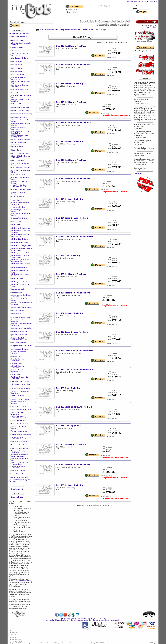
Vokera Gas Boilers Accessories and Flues (19, 438)
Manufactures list (17, 489)
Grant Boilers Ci (17, 200)
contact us (145, 2)
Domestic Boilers (17, 40)
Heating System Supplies (19, 37)
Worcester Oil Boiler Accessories (18, 467)
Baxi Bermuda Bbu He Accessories (19, 78)
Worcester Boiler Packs (19, 442)
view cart (137, 2)
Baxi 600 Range (17, 71)
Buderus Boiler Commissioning (22, 114)
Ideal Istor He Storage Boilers (21, 246)
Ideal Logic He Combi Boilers (21, 253)
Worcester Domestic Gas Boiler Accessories (20, 456)
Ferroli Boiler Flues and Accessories (19, 143)
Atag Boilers (15, 51)
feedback (130, 2)
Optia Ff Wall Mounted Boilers (21, 317)
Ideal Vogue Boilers (18, 279)
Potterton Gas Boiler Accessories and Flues (19, 339)
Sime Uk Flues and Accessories (18, 367)
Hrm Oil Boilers (17, 221)
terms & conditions (103, 620)
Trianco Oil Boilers (18, 396)
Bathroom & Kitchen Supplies (20, 34)
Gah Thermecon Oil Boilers (21, 168)
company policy (115, 620)
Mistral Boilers (16, 314)
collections (64, 618)
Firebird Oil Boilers (18, 160)
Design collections (17, 497)
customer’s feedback (24, 581)
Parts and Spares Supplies (19, 474)
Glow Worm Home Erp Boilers (21, 189)
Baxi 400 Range (17, 68)
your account (86, 618)
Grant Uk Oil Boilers (18, 207)
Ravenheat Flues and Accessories (19, 353)
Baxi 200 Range (17, 65)
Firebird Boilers (17, 150)
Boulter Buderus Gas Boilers (21, 107)
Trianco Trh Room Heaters (20, 399)
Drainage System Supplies (19, 477)
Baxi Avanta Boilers (18, 75)
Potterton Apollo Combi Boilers (22, 328)
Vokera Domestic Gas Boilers (21, 434)
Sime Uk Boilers (17, 363)
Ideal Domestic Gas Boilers (21, 228)
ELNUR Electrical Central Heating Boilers (20, 136)
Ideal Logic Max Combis (19, 268)
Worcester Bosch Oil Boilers (21, 448)
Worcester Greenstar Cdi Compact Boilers (20, 463)
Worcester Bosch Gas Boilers (21, 445)
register (154, 27)
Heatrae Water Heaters (19, 218)
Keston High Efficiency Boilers (22, 307)
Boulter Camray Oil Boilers (20, 110)
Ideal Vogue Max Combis (20, 282)
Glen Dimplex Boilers (18, 175)
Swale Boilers (16, 374)
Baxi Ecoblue (16, 93)
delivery (57, 620)
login (148, 27)
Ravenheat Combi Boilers (20, 349)
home (155, 2)
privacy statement (80, 620)
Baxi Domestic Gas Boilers (20, 89)
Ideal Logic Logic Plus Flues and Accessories (21, 260)
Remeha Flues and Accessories (18, 360)
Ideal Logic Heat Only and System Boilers (20, 256)
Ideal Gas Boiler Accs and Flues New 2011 (20, 235)
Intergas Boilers (17, 292)
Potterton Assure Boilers (20, 331)
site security (50, 620)
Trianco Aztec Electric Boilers (21, 389)
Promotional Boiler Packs (20, 342)
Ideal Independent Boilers (20, 242)
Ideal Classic (16, 225)
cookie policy (91, 620)
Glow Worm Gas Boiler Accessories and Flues (19, 186)
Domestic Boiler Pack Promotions (19, 128)
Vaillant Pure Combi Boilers (21, 424)
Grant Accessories (18, 197)
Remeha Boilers (17, 356)
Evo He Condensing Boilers (21, 139)
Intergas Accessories (18, 289)
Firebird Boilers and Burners (21, 153)
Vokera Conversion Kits (19, 431)
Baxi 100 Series (17, 61)
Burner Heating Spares (19, 117)
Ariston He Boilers (17, 48)
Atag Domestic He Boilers (20, 58)
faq (151, 2)
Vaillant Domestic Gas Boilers (21, 410)
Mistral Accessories (18, 310)
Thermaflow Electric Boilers (21, 381)
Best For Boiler (16, 104)
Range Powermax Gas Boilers (22, 346)
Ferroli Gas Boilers (18, 147)
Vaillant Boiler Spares (19, 406)
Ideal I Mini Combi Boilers (20, 239)
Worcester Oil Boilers (18, 471)
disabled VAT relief (67, 620)
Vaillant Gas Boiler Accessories (18, 413)
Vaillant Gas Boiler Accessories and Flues (19, 417)
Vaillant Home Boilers (19, 421)
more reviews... (139, 173)
